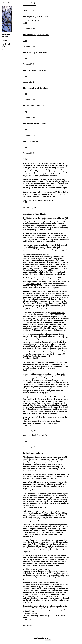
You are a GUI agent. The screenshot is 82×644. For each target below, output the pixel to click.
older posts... (27, 625)
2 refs (30, 425)
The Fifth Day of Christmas (35, 70)
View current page (29, 3)
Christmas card (47, 200)
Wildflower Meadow (58, 313)
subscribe (41, 638)
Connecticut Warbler (33, 284)
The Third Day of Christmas (35, 106)
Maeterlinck (37, 559)
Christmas (33, 141)
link (25, 23)
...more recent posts (30, 5)
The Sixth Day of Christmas (35, 52)
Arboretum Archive (6, 35)
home (36, 638)
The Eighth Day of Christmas (35, 16)
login (47, 638)
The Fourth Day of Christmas (36, 88)
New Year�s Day (34, 21)
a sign (50, 185)
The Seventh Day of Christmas (36, 35)
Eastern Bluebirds (42, 525)
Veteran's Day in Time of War (36, 435)
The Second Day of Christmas (36, 124)
